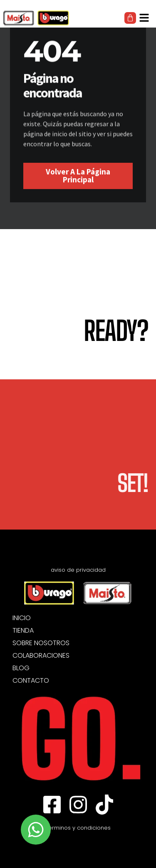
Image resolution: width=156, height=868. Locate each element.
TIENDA (23, 631)
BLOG (21, 668)
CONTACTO (31, 681)
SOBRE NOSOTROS (41, 643)
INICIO (22, 618)
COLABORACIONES (41, 656)
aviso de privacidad (78, 570)
